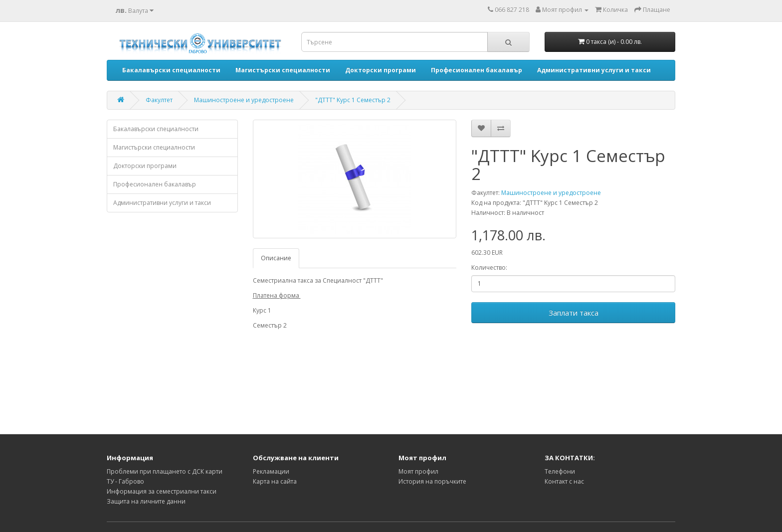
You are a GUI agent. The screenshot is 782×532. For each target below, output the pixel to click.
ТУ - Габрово (125, 481)
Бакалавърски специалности (156, 129)
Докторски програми (145, 166)
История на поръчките (432, 481)
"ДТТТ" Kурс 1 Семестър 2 (353, 100)
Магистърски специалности (154, 147)
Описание (276, 258)
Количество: (489, 267)
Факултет (159, 100)
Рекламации (271, 471)
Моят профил (418, 471)
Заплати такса (574, 313)
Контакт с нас (564, 481)
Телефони (560, 471)
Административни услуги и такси (162, 203)
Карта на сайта (275, 481)
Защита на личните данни (146, 501)
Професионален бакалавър (155, 184)
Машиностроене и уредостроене (244, 100)
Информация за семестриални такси (162, 491)
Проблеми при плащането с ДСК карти (165, 471)
